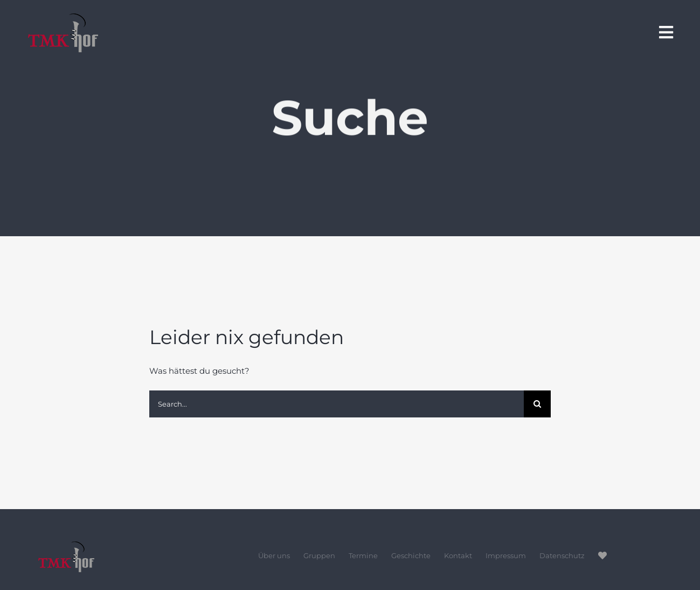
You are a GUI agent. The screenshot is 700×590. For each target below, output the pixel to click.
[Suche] (537, 404)
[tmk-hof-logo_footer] (102, 546)
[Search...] (336, 404)
